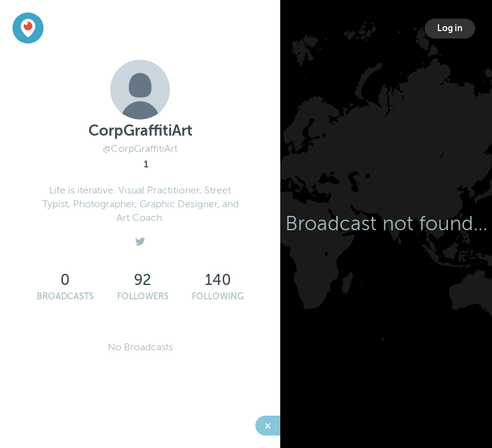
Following (218, 296)
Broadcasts (65, 296)
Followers (143, 296)
